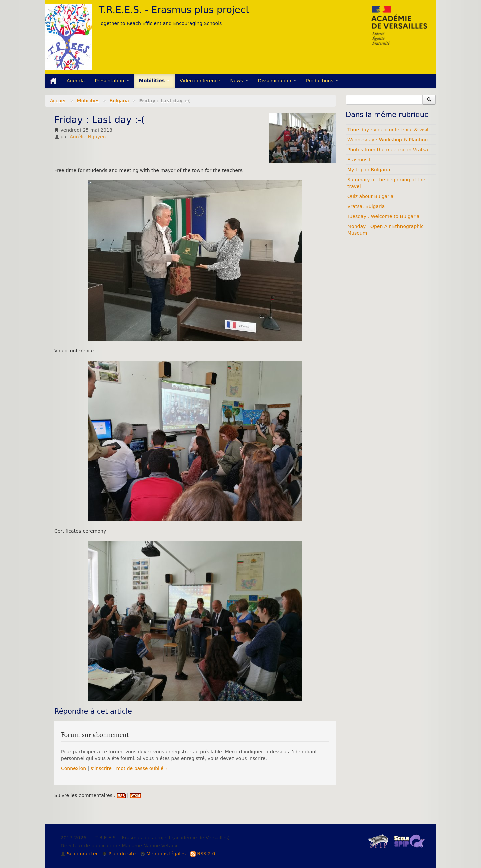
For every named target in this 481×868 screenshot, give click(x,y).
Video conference (200, 81)
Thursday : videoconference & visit (388, 130)
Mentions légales (163, 854)
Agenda (76, 81)
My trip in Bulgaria (369, 170)
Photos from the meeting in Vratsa (388, 150)
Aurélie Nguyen (88, 137)
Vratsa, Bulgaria (366, 206)
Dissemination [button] (277, 81)
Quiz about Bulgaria (370, 196)
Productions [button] (322, 81)
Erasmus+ (359, 160)
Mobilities (88, 101)
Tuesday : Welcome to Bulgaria (383, 216)
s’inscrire (101, 768)
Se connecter (79, 854)
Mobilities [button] (154, 81)
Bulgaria (119, 101)
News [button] (239, 81)
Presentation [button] (112, 81)
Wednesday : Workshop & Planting (387, 140)
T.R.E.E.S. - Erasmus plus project (174, 10)
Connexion (73, 768)
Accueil (58, 101)
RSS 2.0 (203, 854)
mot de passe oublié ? (142, 768)
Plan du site (119, 854)
